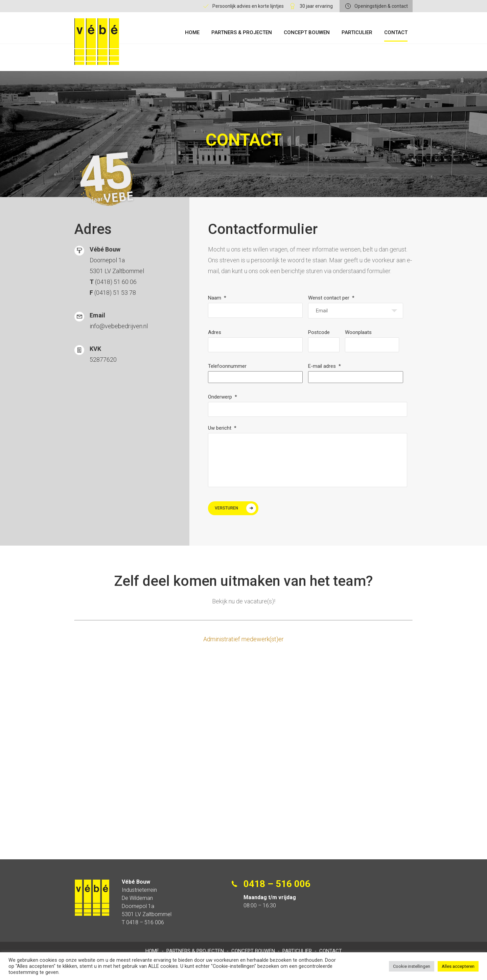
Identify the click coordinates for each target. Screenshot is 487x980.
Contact (396, 32)
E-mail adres (324, 366)
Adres (215, 332)
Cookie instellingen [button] (412, 966)
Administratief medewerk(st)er (243, 639)
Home (192, 32)
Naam (217, 297)
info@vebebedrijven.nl (119, 326)
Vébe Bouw (97, 41)
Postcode (319, 332)
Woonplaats (358, 332)
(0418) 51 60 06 (116, 281)
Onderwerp (223, 397)
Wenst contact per (331, 297)
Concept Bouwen (307, 32)
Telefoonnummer (227, 366)
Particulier (357, 32)
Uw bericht (222, 428)
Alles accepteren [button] (458, 966)
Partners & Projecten (242, 32)
